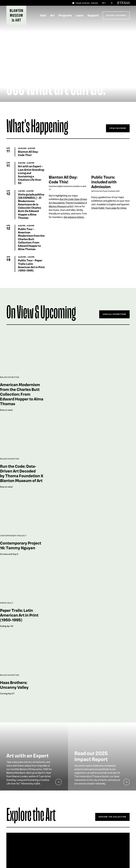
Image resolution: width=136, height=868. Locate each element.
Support (93, 15)
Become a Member (116, 15)
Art (52, 15)
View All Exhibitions (114, 314)
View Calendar (118, 128)
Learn (80, 15)
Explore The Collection (112, 817)
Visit (43, 15)
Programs (65, 15)
